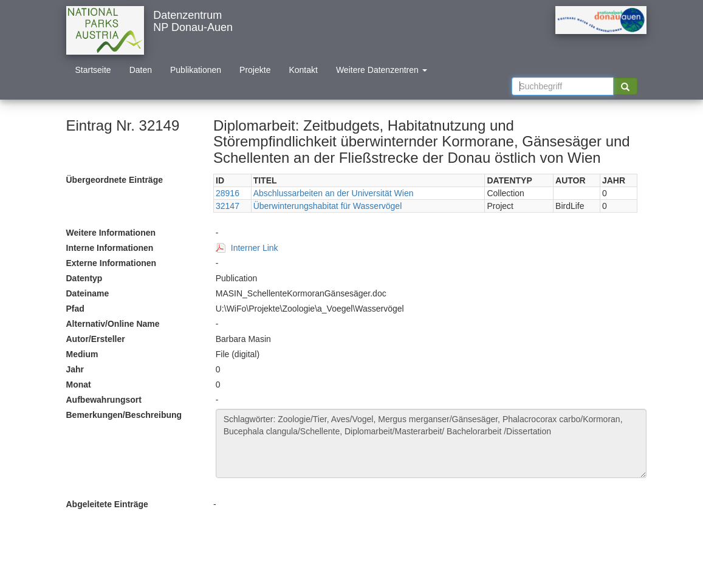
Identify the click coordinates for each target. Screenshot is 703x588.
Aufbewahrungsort (104, 400)
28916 (228, 193)
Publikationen (196, 70)
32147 (228, 206)
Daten (141, 70)
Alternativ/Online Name (113, 324)
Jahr (75, 369)
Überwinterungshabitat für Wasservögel (328, 206)
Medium (82, 354)
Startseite (93, 70)
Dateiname (88, 293)
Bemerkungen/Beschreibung (124, 415)
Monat (79, 385)
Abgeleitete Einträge (107, 504)
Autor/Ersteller (96, 339)
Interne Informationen (110, 248)
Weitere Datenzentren (382, 70)
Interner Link (255, 248)
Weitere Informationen (111, 233)
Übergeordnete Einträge (115, 180)
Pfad (75, 309)
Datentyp (84, 278)
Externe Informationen (111, 263)
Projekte (255, 70)
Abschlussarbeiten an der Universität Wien (334, 193)
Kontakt (303, 70)
